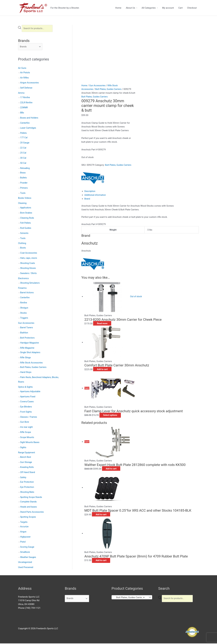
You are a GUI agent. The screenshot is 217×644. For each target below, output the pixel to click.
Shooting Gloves (28, 269)
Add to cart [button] (105, 318)
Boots (23, 248)
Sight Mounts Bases (30, 443)
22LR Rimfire (27, 103)
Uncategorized (25, 563)
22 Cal (23, 148)
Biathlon (24, 333)
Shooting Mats (28, 493)
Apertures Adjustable (31, 392)
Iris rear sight (27, 428)
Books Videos (25, 199)
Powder (24, 183)
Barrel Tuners (27, 328)
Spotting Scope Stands (32, 498)
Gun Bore (25, 423)
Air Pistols (25, 73)
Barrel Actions (27, 293)
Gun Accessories (27, 324)
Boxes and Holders (30, 118)
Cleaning (22, 204)
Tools (23, 194)
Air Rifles (25, 78)
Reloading (25, 169)
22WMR (24, 108)
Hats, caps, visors (29, 259)
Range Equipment (27, 453)
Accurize (25, 527)
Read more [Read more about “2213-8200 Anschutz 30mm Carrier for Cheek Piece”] (105, 272)
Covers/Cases (27, 402)
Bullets (24, 178)
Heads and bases (29, 507)
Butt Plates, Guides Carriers (34, 368)
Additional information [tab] (96, 144)
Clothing (22, 244)
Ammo (21, 93)
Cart (181, 8)
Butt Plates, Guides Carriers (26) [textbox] (130, 598)
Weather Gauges (28, 558)
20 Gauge (25, 143)
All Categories (149, 8)
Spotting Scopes (28, 518)
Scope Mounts (27, 438)
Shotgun (24, 308)
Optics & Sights (26, 388)
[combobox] (132, 598)
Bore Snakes (26, 213)
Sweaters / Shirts (29, 274)
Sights (23, 448)
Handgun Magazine (30, 343)
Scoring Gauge (28, 547)
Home (118, 8)
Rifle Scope (26, 433)
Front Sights (26, 412)
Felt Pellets (26, 224)
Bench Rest (26, 458)
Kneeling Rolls (27, 468)
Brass (23, 173)
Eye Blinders (26, 407)
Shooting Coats (28, 264)
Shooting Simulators (30, 283)
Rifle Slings (26, 358)
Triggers (24, 319)
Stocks (24, 313)
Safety (23, 478)
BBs (22, 113)
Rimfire (24, 303)
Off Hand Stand (28, 473)
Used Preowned (26, 568)
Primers (24, 188)
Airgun (23, 532)
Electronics (24, 279)
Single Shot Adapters (31, 353)
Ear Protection (27, 483)
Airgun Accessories (30, 83)
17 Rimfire (25, 98)
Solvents (24, 234)
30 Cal (23, 158)
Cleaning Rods (27, 218)
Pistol (23, 543)
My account (168, 8)
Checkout (192, 8)
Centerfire (25, 123)
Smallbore (25, 553)
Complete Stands (29, 502)
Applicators (26, 208)
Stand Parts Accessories (33, 513)
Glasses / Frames (29, 418)
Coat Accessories (29, 253)
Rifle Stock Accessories (32, 363)
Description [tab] (90, 140)
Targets (24, 523)
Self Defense (27, 88)
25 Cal (23, 153)
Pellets (24, 134)
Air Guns (22, 69)
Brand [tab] (87, 147)
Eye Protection (27, 488)
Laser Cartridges (28, 129)
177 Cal (24, 138)
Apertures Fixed (28, 397)
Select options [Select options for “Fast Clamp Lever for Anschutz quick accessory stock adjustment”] (113, 364)
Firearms (23, 289)
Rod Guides (26, 229)
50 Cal (23, 164)
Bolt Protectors (28, 338)
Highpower (26, 537)
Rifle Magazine (28, 348)
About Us (130, 8)
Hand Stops (26, 373)
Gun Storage (26, 463)
